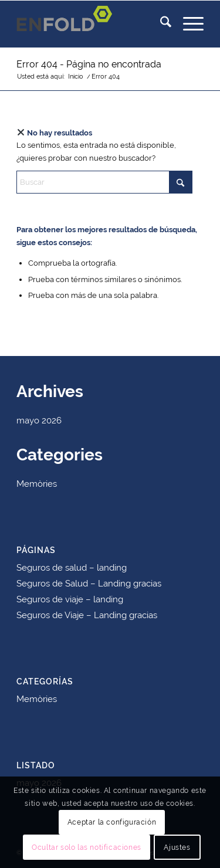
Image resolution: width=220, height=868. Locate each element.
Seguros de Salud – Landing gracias (89, 584)
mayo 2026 (39, 421)
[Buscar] (160, 24)
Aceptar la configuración (112, 822)
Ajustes (177, 847)
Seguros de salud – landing (72, 568)
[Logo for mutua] (91, 24)
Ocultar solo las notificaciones (87, 847)
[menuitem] (160, 24)
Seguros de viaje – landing (70, 599)
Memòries (37, 484)
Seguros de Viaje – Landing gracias (87, 615)
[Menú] (187, 24)
